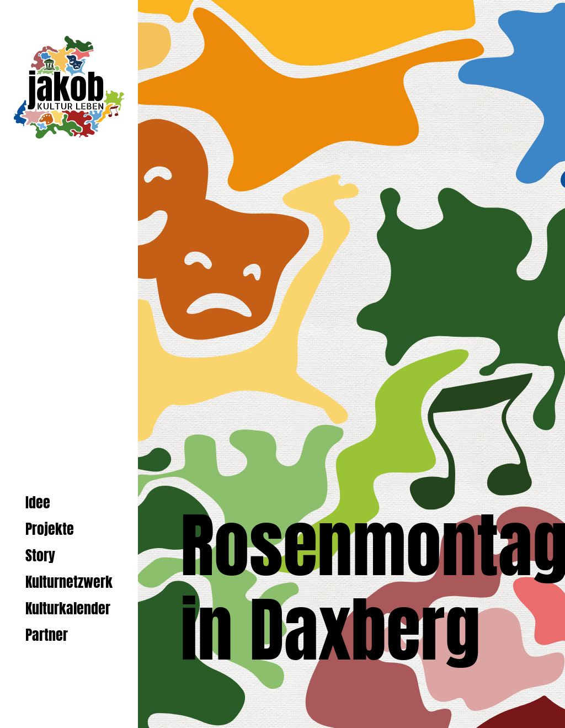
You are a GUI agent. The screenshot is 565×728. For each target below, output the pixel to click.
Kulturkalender (68, 609)
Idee (38, 503)
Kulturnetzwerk (69, 582)
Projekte (50, 529)
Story (40, 556)
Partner (47, 635)
